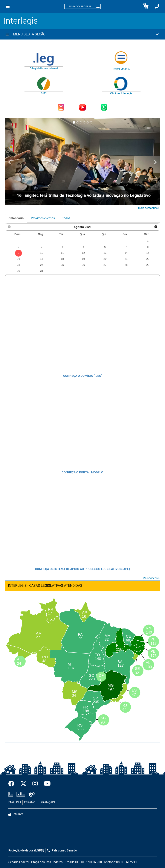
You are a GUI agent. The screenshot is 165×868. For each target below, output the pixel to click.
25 (62, 265)
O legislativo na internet (44, 68)
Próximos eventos (43, 218)
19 (83, 259)
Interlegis (21, 21)
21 (126, 259)
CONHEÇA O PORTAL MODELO (82, 472)
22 (148, 259)
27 (105, 265)
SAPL (44, 93)
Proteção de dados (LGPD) (26, 851)
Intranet (16, 814)
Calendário (16, 218)
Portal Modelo (121, 69)
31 (42, 271)
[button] (146, 6)
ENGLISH (15, 802)
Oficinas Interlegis (121, 93)
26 (83, 265)
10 (42, 253)
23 (18, 265)
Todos (66, 218)
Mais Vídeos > (151, 578)
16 (18, 259)
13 (105, 253)
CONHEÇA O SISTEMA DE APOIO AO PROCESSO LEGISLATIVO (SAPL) (82, 569)
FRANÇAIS (48, 802)
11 (62, 253)
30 (18, 271)
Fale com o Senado (62, 851)
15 (148, 253)
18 (62, 259)
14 (126, 253)
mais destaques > (149, 208)
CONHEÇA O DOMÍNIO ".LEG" (83, 376)
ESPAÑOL (31, 802)
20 (105, 259)
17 (42, 259)
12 (83, 253)
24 (42, 265)
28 (126, 265)
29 (148, 265)
